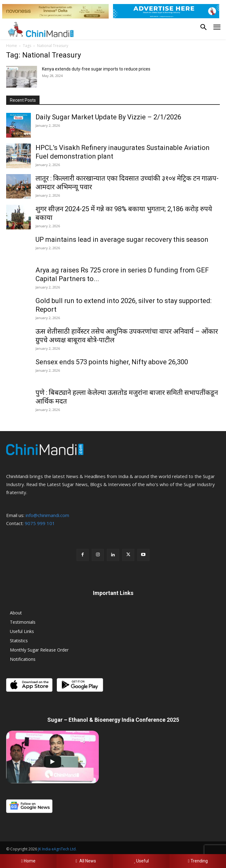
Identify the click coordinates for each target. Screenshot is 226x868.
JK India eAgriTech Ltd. (57, 849)
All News (85, 861)
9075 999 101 (40, 523)
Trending (198, 861)
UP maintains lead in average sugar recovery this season (122, 239)
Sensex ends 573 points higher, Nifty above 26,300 (112, 362)
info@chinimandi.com (47, 515)
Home (12, 46)
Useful (141, 861)
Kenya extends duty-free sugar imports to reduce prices (96, 69)
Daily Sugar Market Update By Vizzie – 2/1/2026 (108, 117)
